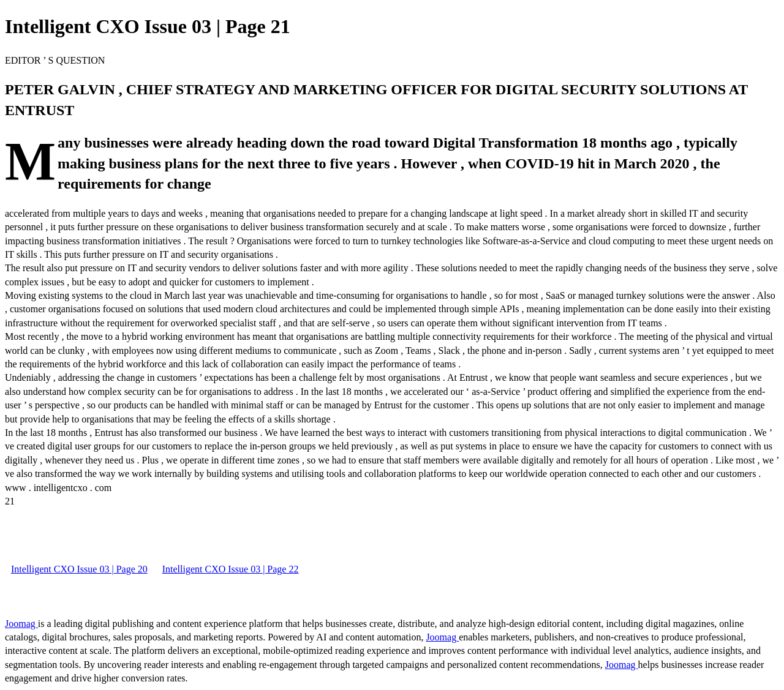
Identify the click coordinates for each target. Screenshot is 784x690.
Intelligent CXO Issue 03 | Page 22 (231, 569)
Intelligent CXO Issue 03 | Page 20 (79, 569)
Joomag (21, 624)
